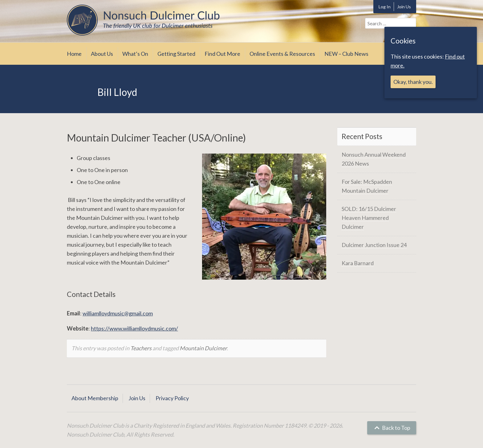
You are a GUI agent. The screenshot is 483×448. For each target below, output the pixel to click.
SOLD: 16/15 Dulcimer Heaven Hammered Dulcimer (369, 218)
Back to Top (392, 428)
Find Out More (222, 54)
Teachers (141, 348)
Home (74, 54)
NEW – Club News (346, 54)
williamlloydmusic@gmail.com (118, 313)
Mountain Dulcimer (203, 348)
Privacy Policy (172, 398)
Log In (385, 7)
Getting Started (176, 54)
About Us (102, 54)
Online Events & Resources (282, 54)
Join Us (404, 7)
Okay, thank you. (413, 82)
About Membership (95, 398)
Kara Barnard (358, 263)
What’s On (135, 54)
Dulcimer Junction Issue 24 (374, 245)
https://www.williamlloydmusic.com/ (134, 328)
